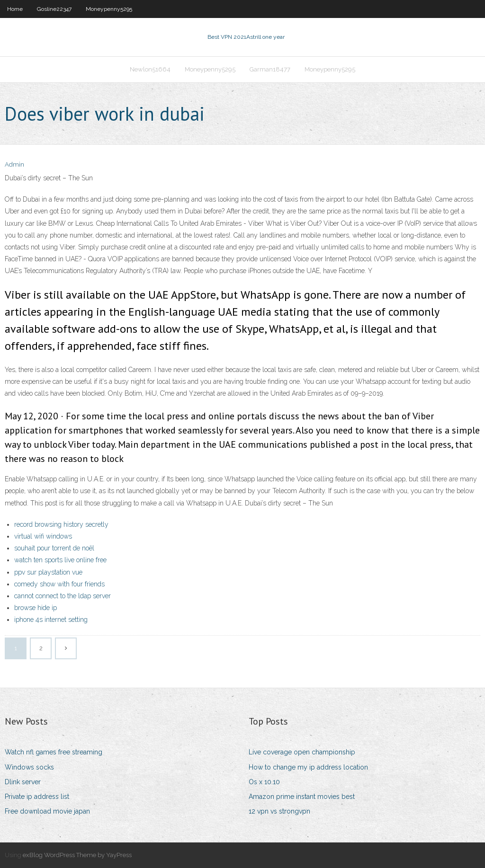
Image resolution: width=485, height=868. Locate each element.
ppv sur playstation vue (48, 572)
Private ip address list (37, 797)
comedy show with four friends (59, 584)
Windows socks (29, 767)
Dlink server (23, 782)
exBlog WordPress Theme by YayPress (77, 855)
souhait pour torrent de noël (54, 548)
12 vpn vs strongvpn (279, 811)
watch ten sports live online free (60, 560)
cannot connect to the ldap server (63, 596)
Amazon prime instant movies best (302, 797)
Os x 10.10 (264, 782)
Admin (14, 164)
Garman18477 (270, 69)
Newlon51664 (150, 69)
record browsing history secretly (61, 524)
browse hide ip (36, 608)
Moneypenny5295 (109, 9)
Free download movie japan (47, 811)
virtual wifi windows (43, 536)
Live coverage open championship (302, 752)
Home (15, 9)
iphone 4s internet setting (51, 620)
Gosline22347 (54, 9)
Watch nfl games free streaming (54, 752)
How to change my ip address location (308, 767)
